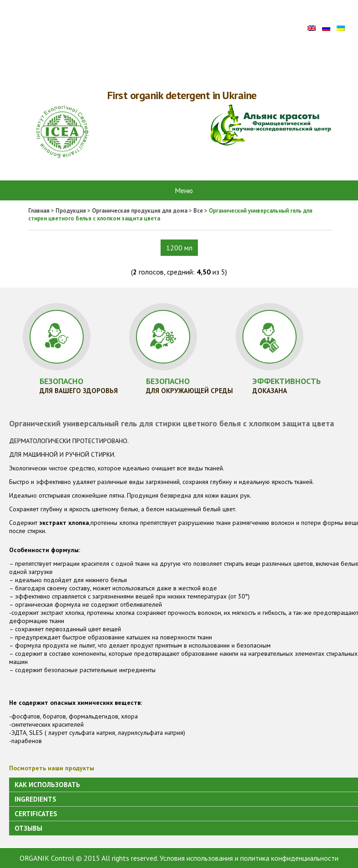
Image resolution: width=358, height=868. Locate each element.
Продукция (71, 211)
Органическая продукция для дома (140, 211)
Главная (39, 211)
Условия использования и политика (214, 858)
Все (198, 211)
